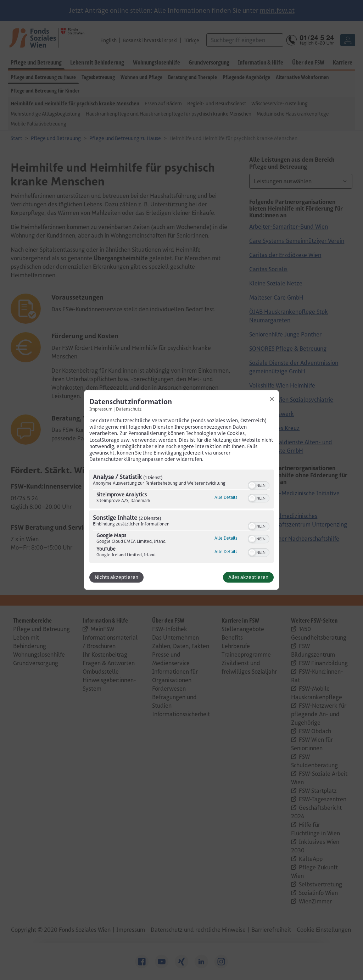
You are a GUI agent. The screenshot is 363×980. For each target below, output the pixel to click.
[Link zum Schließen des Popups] (272, 399)
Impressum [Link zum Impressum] (101, 409)
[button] (252, 486)
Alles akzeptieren (248, 578)
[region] (181, 517)
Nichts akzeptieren (116, 578)
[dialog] (181, 490)
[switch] (259, 485)
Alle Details (226, 498)
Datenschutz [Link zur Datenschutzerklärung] (129, 409)
